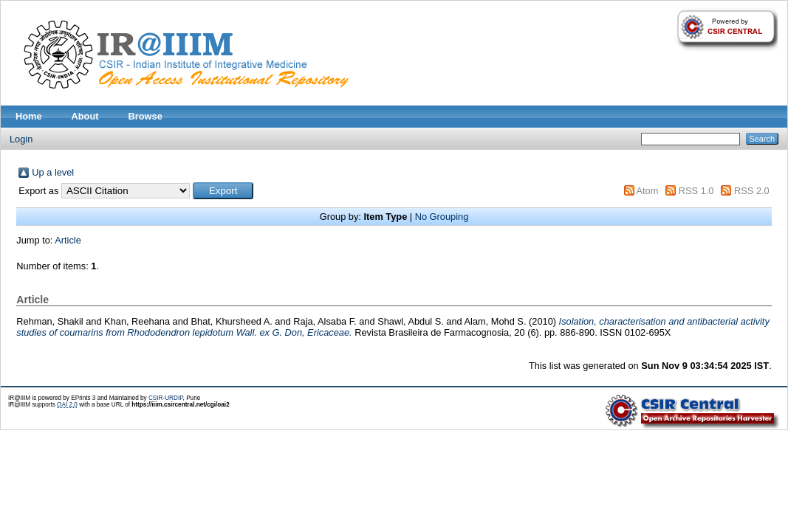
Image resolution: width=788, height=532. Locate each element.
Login (21, 139)
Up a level (53, 172)
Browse (145, 116)
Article (68, 240)
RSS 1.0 (696, 191)
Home (29, 116)
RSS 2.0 (752, 191)
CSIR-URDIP (166, 398)
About (85, 116)
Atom (647, 191)
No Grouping (442, 217)
